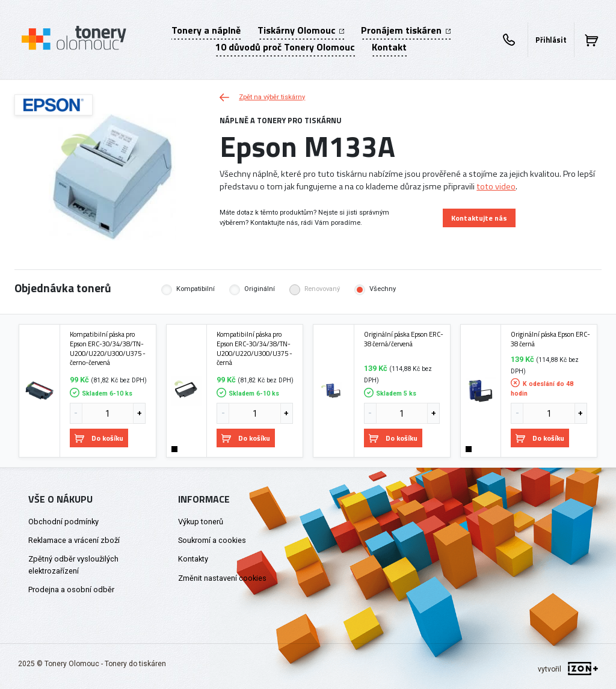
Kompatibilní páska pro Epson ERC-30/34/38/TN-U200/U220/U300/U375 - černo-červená (108, 348)
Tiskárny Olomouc (301, 30)
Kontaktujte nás (479, 218)
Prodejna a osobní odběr (71, 589)
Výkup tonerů (201, 522)
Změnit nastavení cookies (222, 578)
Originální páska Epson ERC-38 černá (550, 339)
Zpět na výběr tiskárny (262, 97)
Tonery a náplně (206, 30)
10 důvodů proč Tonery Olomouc (285, 47)
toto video (496, 186)
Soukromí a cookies (212, 540)
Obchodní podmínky (63, 522)
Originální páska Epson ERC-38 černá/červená (404, 339)
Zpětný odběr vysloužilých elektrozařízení (73, 565)
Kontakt (389, 47)
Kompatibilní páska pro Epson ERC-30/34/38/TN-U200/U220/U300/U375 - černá (254, 348)
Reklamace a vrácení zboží (74, 540)
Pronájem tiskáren (405, 30)
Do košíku (99, 438)
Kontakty (193, 559)
